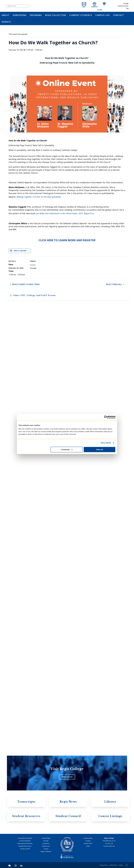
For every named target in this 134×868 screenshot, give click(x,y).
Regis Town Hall (114, 284)
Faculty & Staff (25, 849)
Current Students (25, 841)
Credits (121, 865)
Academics (46, 843)
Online (33, 265)
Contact (88, 841)
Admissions (46, 846)
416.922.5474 (88, 843)
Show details (106, 443)
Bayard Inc (65, 213)
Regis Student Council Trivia (26, 284)
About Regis (46, 838)
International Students (25, 843)
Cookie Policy (113, 865)
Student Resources (25, 846)
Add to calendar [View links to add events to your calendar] (20, 251)
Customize (67, 450)
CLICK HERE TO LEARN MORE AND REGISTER (67, 240)
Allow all (99, 450)
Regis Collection (46, 851)
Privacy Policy (104, 865)
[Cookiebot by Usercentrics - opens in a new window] (106, 417)
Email (88, 846)
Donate (46, 841)
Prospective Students (25, 838)
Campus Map (88, 838)
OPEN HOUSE (67, 777)
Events (46, 849)
